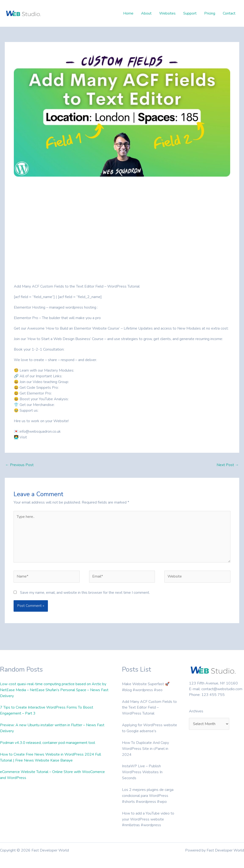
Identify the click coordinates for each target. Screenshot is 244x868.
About (146, 13)
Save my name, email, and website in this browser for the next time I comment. (85, 593)
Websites (167, 13)
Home (128, 13)
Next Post (228, 465)
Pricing (210, 13)
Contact (229, 13)
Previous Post (19, 465)
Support (190, 13)
